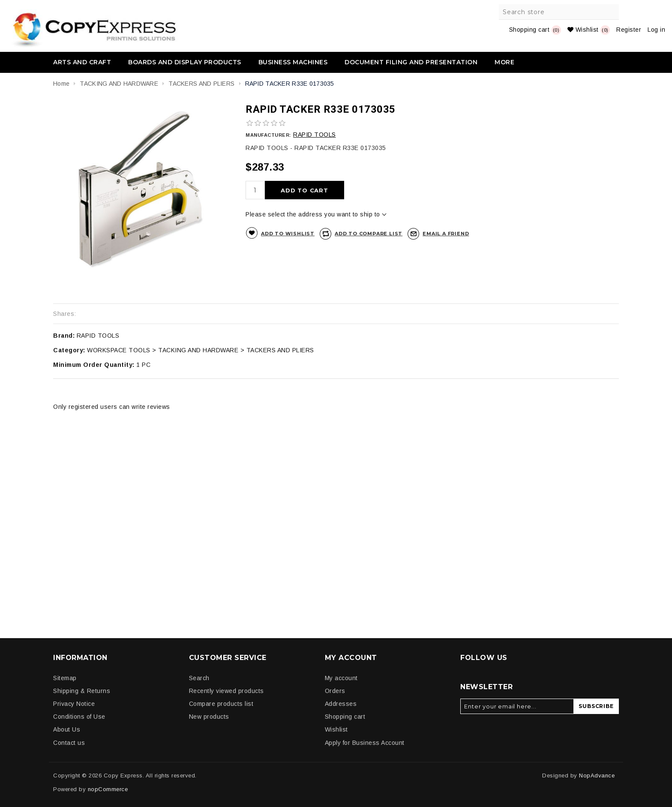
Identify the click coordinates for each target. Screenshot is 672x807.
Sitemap (65, 678)
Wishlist (336, 729)
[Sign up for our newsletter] (517, 706)
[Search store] (559, 12)
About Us (67, 729)
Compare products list (221, 704)
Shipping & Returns (82, 691)
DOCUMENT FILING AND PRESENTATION (411, 62)
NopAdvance (597, 775)
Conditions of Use (79, 717)
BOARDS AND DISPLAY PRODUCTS (185, 62)
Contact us (69, 743)
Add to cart (304, 190)
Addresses (341, 704)
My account (341, 678)
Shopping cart (345, 717)
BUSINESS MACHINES (293, 62)
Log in (656, 30)
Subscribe (596, 706)
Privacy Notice (74, 704)
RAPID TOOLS (315, 135)
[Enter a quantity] (255, 190)
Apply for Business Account (365, 743)
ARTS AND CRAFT (82, 62)
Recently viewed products (226, 691)
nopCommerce (108, 789)
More (504, 62)
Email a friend (446, 234)
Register (629, 30)
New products (209, 717)
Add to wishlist (288, 234)
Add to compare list (369, 234)
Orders (335, 691)
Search (611, 12)
